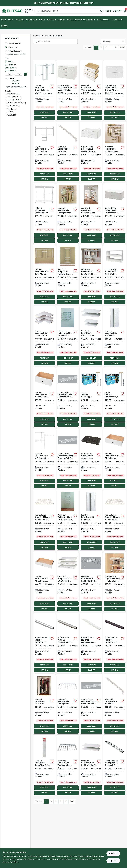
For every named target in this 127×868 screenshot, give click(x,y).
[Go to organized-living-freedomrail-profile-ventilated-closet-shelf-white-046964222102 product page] (91, 704)
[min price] (9, 74)
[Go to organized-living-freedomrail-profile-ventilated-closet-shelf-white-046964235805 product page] (44, 520)
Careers (4, 26)
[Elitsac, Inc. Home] (12, 11)
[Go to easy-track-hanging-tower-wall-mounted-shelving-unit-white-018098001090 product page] (68, 275)
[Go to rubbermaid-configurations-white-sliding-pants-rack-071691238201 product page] (68, 704)
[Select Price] (25, 74)
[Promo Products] (6, 43)
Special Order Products (16, 54)
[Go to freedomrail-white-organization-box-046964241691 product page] (114, 91)
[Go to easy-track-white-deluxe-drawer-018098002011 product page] (114, 459)
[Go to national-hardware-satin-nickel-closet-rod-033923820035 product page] (68, 643)
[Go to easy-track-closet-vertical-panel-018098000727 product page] (114, 336)
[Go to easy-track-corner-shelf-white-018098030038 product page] (44, 336)
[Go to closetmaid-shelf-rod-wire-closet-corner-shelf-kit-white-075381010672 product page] (91, 582)
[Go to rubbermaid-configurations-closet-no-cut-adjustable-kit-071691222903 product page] (114, 152)
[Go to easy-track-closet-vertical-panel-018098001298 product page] (91, 520)
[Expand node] (6, 87)
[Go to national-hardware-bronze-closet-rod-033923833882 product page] (114, 643)
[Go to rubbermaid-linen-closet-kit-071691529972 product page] (68, 520)
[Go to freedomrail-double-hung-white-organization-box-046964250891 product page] (114, 213)
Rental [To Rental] (11, 19)
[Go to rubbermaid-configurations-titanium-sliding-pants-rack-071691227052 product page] (68, 766)
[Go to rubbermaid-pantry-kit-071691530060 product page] (68, 336)
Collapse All (16, 81)
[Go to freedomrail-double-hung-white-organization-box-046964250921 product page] (91, 152)
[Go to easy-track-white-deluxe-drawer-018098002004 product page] (44, 582)
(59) (15, 97)
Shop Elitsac (31, 19)
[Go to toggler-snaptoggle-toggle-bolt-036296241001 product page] (91, 397)
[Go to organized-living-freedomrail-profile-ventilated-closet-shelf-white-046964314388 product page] (68, 459)
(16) (12, 109)
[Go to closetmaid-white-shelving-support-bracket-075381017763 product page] (114, 704)
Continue (113, 854)
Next (122, 48)
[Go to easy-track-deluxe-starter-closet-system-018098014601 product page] (44, 152)
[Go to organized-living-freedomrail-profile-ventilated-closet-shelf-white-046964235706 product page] (114, 520)
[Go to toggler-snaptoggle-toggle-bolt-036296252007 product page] (114, 397)
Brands (42, 19)
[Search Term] (69, 11)
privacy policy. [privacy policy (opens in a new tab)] (44, 859)
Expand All (16, 83)
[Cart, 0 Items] (125, 11)
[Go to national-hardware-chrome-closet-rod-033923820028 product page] (44, 643)
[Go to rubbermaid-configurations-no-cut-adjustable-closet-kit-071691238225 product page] (44, 213)
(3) (12, 115)
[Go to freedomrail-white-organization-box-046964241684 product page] (114, 275)
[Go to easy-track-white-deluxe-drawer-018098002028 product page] (44, 397)
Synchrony (19, 19)
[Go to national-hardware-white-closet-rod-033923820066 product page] (91, 643)
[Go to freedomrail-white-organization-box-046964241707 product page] (68, 91)
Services (62, 19)
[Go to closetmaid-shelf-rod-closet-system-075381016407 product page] (44, 704)
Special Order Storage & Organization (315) (23, 87)
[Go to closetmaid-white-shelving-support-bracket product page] (68, 152)
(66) (14, 94)
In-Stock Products (14, 51)
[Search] (101, 11)
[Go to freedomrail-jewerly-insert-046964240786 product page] (91, 459)
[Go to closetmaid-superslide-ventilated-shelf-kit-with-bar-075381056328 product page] (44, 766)
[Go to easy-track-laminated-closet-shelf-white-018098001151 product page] (91, 766)
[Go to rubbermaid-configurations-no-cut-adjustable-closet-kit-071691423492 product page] (68, 213)
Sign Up (118, 11)
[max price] (19, 74)
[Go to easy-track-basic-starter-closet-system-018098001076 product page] (44, 275)
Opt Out (113, 861)
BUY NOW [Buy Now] (45, 118)
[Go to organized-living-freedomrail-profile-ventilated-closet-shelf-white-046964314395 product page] (68, 397)
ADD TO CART (45, 113)
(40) (14, 100)
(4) (11, 112)
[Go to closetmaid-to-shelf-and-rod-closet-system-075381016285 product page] (44, 459)
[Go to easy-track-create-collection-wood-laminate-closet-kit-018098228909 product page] (44, 91)
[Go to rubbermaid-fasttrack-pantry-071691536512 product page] (91, 213)
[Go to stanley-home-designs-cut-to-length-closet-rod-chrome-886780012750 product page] (114, 766)
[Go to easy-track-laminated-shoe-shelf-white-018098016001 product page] (68, 582)
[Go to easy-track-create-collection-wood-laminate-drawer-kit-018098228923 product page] (91, 91)
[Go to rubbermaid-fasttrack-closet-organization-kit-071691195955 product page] (91, 275)
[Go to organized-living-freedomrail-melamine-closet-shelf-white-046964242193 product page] (114, 582)
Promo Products (14, 43)
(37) (17, 103)
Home (4, 19)
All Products (12, 47)
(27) (13, 106)
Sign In (108, 11)
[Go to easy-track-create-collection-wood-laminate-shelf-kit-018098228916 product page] (91, 336)
